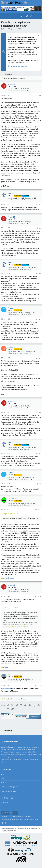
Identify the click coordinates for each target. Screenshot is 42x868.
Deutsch (15, 813)
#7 (40, 412)
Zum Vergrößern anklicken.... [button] (21, 627)
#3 (40, 228)
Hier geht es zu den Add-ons (17, 66)
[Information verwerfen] (38, 36)
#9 (40, 484)
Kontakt (4, 783)
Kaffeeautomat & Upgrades (10, 787)
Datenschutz (28, 816)
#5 (40, 319)
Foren (3, 778)
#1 (40, 96)
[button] (3, 16)
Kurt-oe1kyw (6, 689)
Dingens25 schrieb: (9, 514)
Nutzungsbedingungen (15, 816)
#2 (40, 205)
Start (3, 774)
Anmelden (4, 802)
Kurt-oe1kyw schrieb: (10, 608)
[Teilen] (37, 96)
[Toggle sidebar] (39, 16)
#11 (40, 596)
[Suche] (35, 16)
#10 (40, 510)
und (9, 578)
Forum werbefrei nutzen (9, 791)
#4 (40, 274)
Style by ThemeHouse (9, 831)
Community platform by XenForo (21, 829)
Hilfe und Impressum (27, 820)
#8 (40, 454)
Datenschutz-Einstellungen (10, 820)
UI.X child (6, 813)
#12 (40, 686)
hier (24, 62)
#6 (40, 358)
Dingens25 (6, 29)
